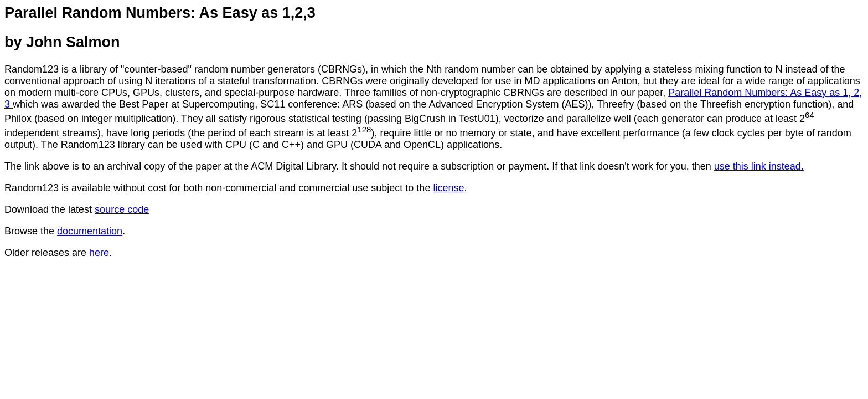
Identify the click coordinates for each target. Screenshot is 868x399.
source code (122, 209)
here (99, 253)
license (448, 188)
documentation (90, 231)
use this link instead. (759, 166)
